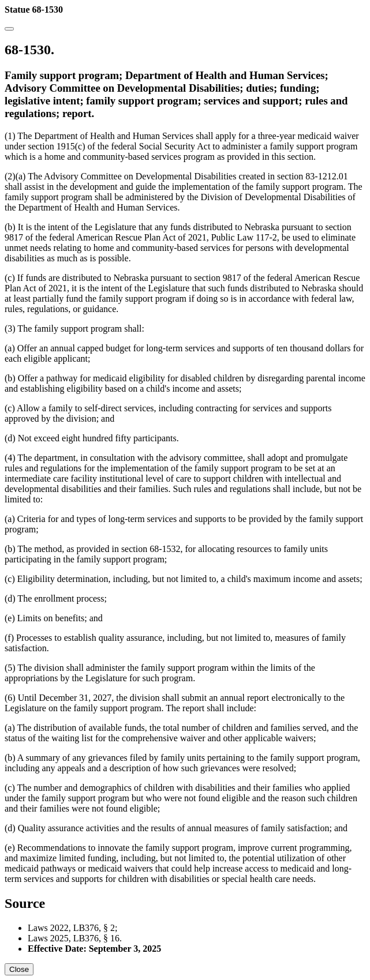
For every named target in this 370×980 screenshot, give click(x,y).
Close (19, 969)
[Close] (9, 29)
